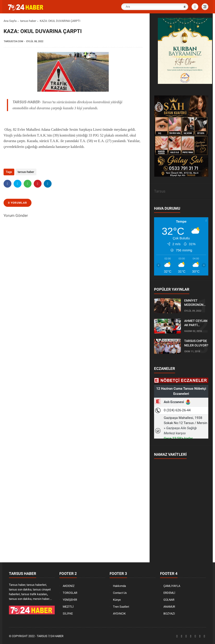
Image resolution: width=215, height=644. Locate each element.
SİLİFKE (68, 614)
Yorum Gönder (16, 215)
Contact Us (120, 593)
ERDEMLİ (169, 593)
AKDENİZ (69, 586)
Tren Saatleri (121, 607)
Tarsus (160, 191)
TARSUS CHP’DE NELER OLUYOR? (196, 343)
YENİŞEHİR (70, 600)
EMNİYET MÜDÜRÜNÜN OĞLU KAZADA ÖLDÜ (195, 303)
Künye (117, 600)
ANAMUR (169, 607)
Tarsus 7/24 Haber (50, 636)
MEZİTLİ (68, 607)
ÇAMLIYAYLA (172, 586)
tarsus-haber (28, 21)
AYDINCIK (119, 614)
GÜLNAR (169, 600)
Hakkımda (119, 586)
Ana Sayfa (10, 21)
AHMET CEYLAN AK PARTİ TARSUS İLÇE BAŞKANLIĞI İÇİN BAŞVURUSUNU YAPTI (196, 323)
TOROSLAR (70, 593)
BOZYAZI (169, 614)
